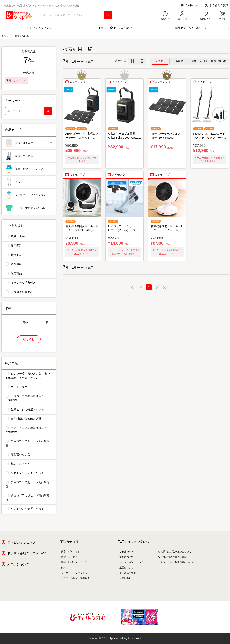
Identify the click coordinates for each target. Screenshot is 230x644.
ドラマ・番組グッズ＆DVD (115, 28)
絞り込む (29, 339)
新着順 (179, 61)
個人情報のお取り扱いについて (175, 552)
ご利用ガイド (191, 5)
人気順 (160, 61)
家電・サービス (29, 156)
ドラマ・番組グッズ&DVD (29, 208)
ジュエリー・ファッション (29, 195)
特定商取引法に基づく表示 (172, 557)
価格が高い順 (219, 61)
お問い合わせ (127, 578)
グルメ (29, 182)
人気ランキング (18, 564)
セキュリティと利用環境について (176, 562)
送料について (127, 557)
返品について (127, 568)
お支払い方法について (131, 562)
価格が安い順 (199, 61)
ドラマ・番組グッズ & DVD (27, 553)
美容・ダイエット (29, 143)
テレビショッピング (39, 28)
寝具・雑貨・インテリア (29, 169)
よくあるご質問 (217, 5)
